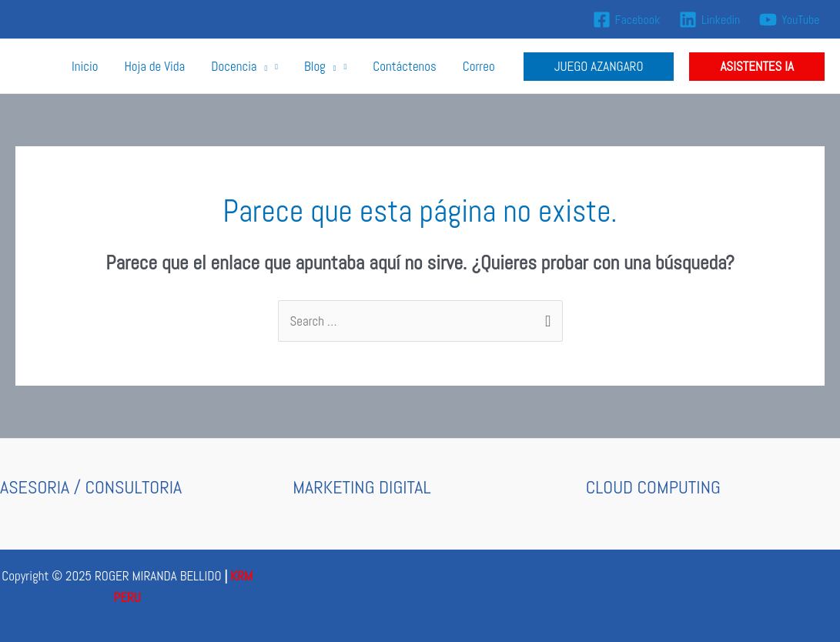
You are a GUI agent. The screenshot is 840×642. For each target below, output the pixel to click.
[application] (263, 66)
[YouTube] (790, 20)
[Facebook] (626, 20)
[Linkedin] (710, 20)
